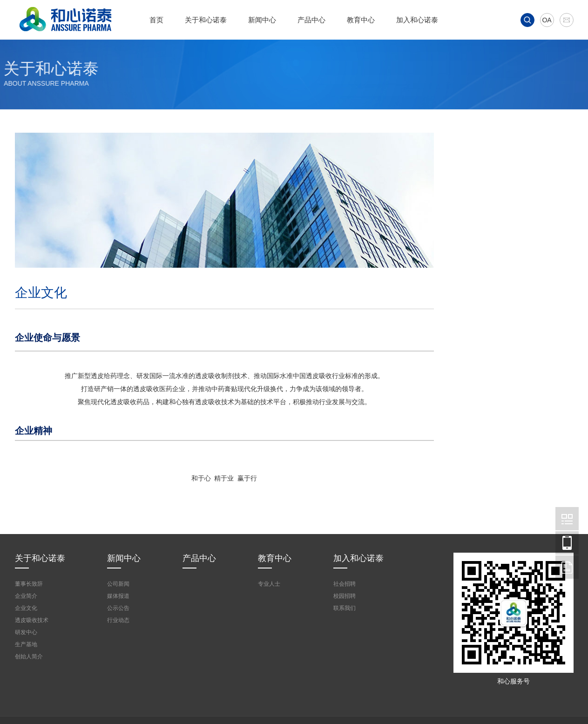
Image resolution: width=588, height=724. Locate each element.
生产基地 (487, 340)
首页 (156, 20)
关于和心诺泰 (206, 20)
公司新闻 (118, 584)
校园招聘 (345, 596)
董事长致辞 (490, 200)
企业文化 (487, 247)
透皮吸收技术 (493, 293)
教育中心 (361, 20)
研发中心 (487, 317)
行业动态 (118, 620)
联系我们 (345, 608)
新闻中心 (262, 20)
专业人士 (269, 584)
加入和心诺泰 (417, 20)
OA (547, 20)
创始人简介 (490, 270)
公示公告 (118, 608)
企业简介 (487, 223)
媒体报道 (118, 596)
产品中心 (311, 20)
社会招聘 (345, 584)
